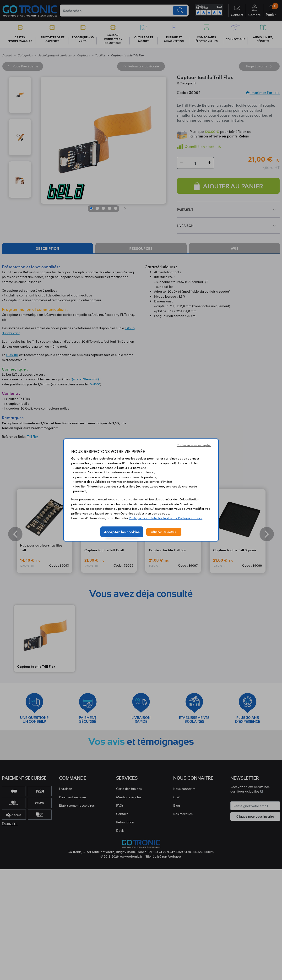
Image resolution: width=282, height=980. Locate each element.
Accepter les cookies (122, 532)
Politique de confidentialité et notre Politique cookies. (166, 518)
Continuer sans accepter (194, 445)
